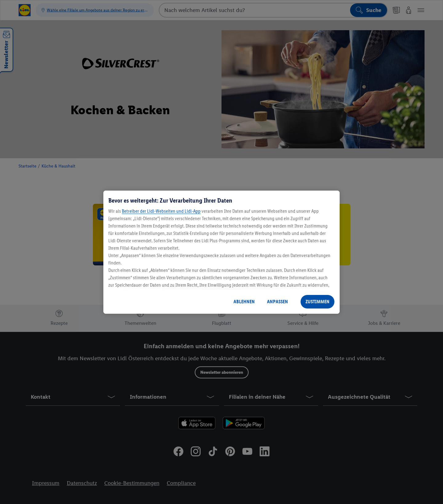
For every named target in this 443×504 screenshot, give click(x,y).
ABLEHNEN (244, 302)
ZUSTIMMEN (317, 302)
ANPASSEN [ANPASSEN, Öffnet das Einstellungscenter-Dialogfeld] (277, 302)
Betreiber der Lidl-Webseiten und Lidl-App (161, 211)
